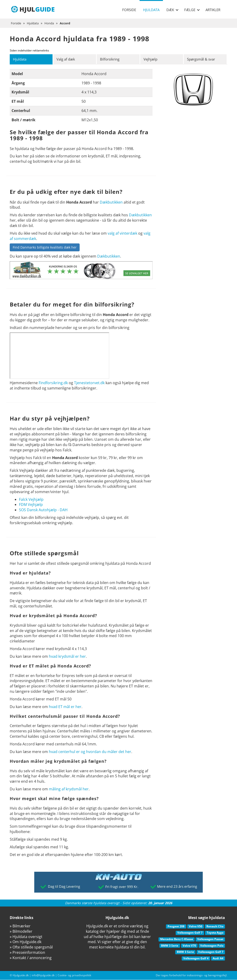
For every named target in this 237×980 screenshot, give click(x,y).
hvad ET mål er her (65, 707)
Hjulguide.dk (21, 975)
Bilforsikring (111, 59)
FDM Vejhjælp (31, 505)
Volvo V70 (189, 946)
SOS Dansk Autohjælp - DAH (43, 510)
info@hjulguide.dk (43, 975)
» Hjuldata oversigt (26, 937)
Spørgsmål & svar (203, 59)
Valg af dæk (67, 59)
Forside (129, 10)
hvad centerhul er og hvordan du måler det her (90, 752)
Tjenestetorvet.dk (89, 383)
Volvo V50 (196, 927)
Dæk (172, 10)
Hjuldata (151, 10)
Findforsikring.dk (53, 383)
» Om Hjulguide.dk (26, 942)
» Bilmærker (20, 926)
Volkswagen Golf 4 (196, 959)
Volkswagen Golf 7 (190, 933)
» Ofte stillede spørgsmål (31, 947)
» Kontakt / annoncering (31, 958)
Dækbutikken (111, 202)
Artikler (213, 10)
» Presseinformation (27, 953)
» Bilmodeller (21, 932)
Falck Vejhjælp (31, 500)
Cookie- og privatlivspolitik (74, 975)
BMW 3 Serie (170, 946)
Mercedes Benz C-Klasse (177, 939)
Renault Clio (215, 927)
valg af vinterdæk (122, 233)
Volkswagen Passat (210, 939)
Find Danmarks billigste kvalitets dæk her (45, 248)
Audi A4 (218, 959)
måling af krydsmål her (69, 789)
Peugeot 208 (176, 927)
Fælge (192, 10)
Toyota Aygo (215, 933)
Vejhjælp (151, 59)
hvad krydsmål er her (67, 657)
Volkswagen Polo (212, 946)
